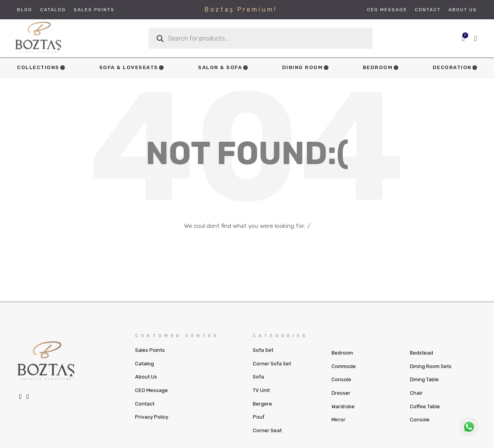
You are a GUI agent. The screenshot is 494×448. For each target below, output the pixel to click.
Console (341, 388)
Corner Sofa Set (272, 372)
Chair (416, 401)
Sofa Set (263, 358)
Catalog (145, 372)
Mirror (338, 428)
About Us (146, 385)
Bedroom (342, 361)
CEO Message (151, 398)
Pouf (259, 425)
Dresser (341, 401)
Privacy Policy (152, 425)
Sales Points (150, 358)
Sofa (258, 385)
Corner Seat (267, 439)
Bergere (262, 412)
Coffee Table (425, 415)
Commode (344, 374)
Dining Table (424, 388)
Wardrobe (343, 415)
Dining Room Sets (431, 374)
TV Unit (261, 398)
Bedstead (421, 361)
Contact (145, 412)
